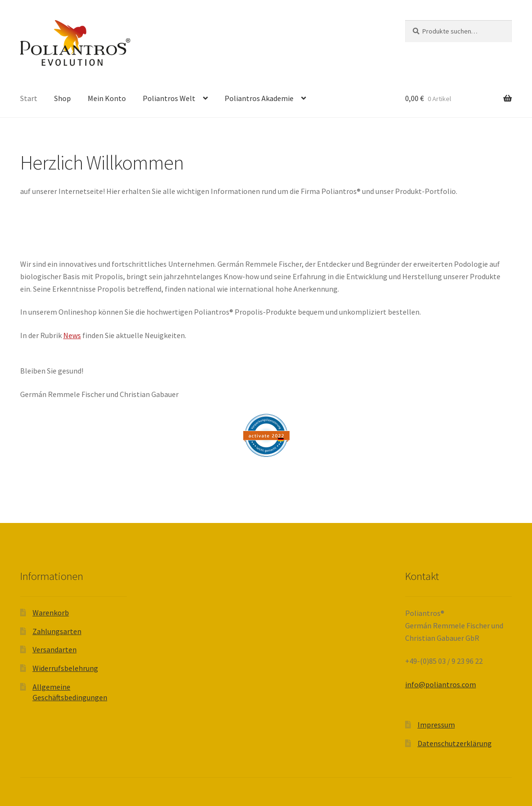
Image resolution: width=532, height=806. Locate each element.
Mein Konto (107, 98)
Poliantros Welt (169, 98)
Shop (62, 98)
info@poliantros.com (441, 684)
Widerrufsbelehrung (65, 668)
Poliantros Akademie (259, 98)
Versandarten (55, 649)
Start (29, 98)
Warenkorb (51, 613)
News (72, 335)
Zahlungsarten (57, 631)
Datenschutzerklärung (455, 743)
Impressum (436, 725)
